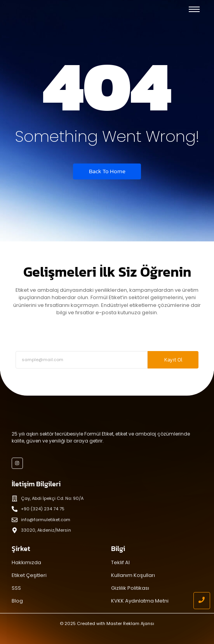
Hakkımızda (26, 562)
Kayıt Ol (173, 360)
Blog (17, 601)
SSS (16, 588)
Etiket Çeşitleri (29, 575)
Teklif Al (120, 562)
